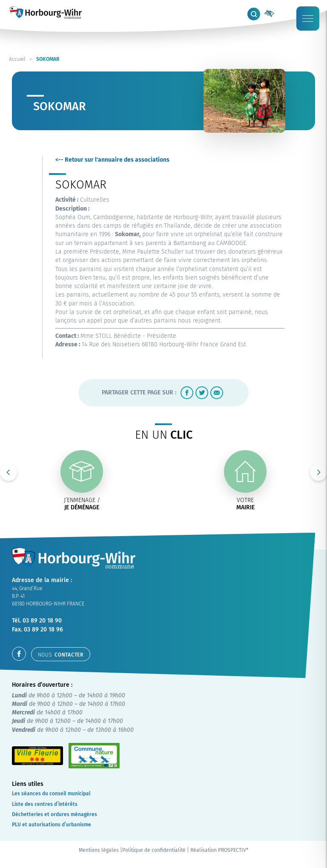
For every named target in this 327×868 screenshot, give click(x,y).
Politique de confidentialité (154, 850)
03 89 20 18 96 (43, 630)
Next (318, 472)
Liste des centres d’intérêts (45, 804)
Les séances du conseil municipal (51, 794)
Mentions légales (99, 850)
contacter (61, 655)
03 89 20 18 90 (42, 621)
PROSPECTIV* (233, 850)
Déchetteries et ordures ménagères (54, 814)
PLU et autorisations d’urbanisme (52, 825)
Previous (9, 472)
